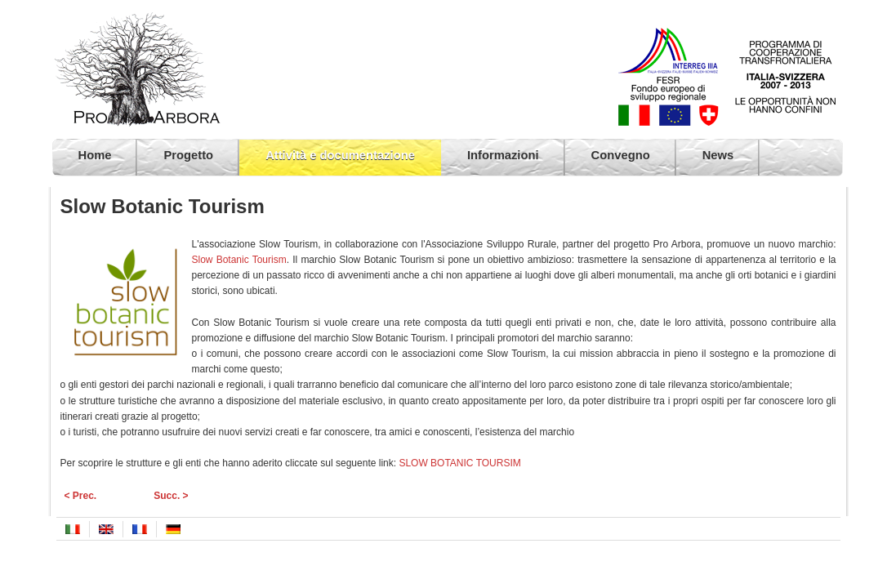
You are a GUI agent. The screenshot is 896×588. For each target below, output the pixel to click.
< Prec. (81, 496)
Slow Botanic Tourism (239, 260)
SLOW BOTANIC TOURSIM (459, 463)
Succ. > (171, 496)
